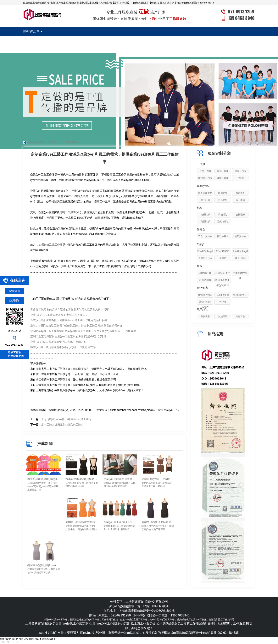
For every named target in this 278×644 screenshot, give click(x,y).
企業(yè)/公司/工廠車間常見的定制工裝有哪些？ (59, 315)
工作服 (201, 164)
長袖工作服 (223, 171)
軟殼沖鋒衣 (223, 236)
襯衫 (200, 208)
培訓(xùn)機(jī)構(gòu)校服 (223, 283)
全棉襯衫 (240, 215)
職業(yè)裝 (203, 186)
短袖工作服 (205, 171)
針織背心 (240, 317)
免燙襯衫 (205, 222)
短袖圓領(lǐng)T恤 (205, 254)
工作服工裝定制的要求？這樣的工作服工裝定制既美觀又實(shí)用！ (71, 309)
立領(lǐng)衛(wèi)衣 (223, 297)
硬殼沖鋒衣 (240, 236)
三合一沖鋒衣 (205, 236)
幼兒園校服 (205, 273)
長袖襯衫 (223, 215)
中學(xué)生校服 (240, 276)
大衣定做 (240, 200)
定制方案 (54, 142)
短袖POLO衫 (223, 251)
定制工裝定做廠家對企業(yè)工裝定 (62, 425)
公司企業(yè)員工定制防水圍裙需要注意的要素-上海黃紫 (158, 479)
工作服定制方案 (71, 142)
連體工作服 (223, 178)
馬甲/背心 (203, 310)
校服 (200, 266)
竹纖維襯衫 (223, 222)
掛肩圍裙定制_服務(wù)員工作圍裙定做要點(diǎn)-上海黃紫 (44, 565)
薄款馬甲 (205, 317)
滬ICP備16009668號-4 (153, 606)
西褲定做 (223, 193)
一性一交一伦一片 (9, 642)
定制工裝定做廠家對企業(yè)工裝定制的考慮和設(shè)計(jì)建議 (68, 336)
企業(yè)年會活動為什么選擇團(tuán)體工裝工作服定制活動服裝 (69, 320)
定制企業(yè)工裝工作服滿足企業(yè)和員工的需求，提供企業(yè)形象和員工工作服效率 (83, 331)
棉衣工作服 (240, 171)
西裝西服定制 (205, 193)
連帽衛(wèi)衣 (205, 295)
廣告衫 (223, 258)
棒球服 (223, 302)
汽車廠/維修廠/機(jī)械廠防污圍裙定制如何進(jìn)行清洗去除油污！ (82, 479)
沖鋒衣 (201, 229)
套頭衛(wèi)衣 (240, 295)
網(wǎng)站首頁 (36, 142)
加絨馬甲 (223, 317)
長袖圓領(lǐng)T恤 (240, 254)
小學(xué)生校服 (223, 276)
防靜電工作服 (205, 178)
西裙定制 (240, 193)
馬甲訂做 (205, 200)
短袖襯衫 (205, 215)
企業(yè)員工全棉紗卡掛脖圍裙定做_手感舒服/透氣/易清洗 (120, 522)
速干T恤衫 (240, 258)
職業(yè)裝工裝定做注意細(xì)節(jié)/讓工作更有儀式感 (63, 347)
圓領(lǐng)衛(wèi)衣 (205, 304)
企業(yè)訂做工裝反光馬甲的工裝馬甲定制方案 (58, 342)
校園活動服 (205, 280)
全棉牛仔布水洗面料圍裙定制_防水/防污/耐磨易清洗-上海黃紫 (158, 522)
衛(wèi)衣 (203, 288)
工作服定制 (42, 14)
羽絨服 (240, 178)
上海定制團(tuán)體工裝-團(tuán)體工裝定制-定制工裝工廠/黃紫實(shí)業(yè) (76, 326)
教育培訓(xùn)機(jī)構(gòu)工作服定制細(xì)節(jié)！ (44, 479)
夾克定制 (223, 200)
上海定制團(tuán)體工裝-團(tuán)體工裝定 (66, 419)
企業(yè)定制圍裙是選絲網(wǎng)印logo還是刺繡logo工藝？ (120, 479)
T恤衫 (200, 244)
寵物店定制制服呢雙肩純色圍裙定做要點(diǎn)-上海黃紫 (82, 522)
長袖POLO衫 (205, 258)
